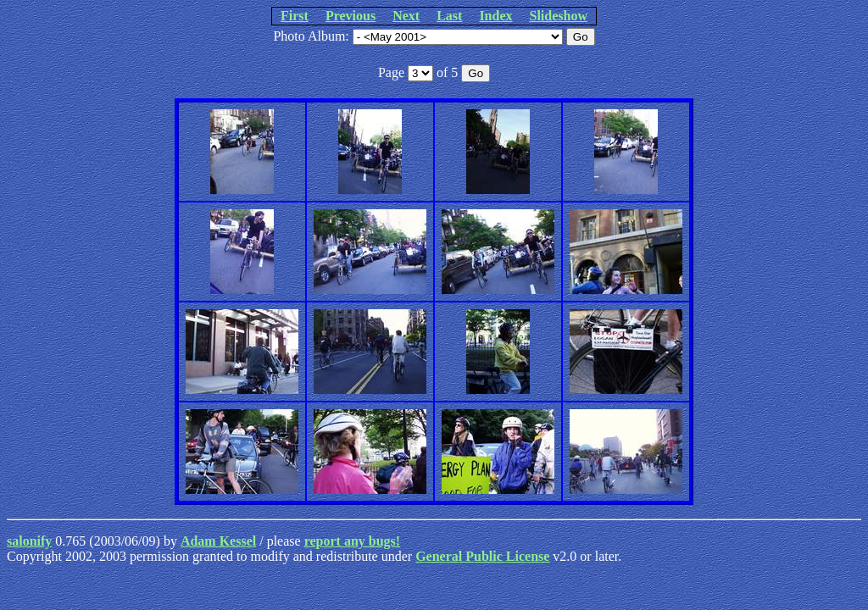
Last (449, 16)
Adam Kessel (218, 541)
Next (406, 16)
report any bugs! (353, 541)
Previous (351, 16)
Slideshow (559, 16)
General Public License (482, 556)
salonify (29, 541)
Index (495, 16)
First (295, 16)
